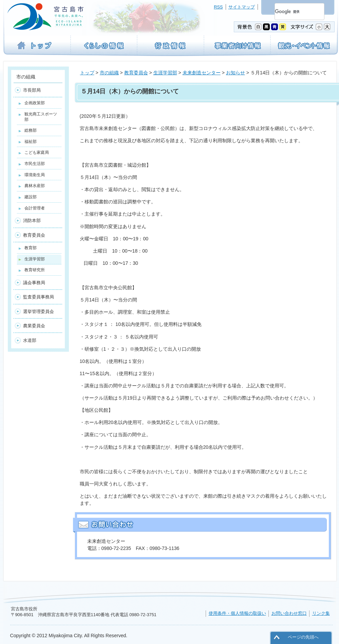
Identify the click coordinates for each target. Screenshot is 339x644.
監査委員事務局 (39, 297)
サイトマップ (242, 7)
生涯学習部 (165, 73)
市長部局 (32, 90)
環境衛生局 (35, 175)
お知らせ (236, 73)
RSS (218, 7)
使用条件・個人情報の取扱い (237, 613)
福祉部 (31, 142)
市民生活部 (35, 164)
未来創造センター (202, 73)
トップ (87, 73)
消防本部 (32, 220)
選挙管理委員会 (39, 311)
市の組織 (109, 73)
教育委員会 (136, 73)
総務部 (31, 130)
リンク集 (321, 613)
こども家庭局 (37, 152)
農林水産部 (35, 186)
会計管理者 (35, 208)
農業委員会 (34, 326)
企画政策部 (35, 103)
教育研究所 (35, 270)
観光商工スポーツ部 (41, 117)
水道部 (30, 340)
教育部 (31, 248)
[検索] (291, 12)
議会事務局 (34, 283)
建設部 (31, 197)
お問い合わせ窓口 (289, 613)
